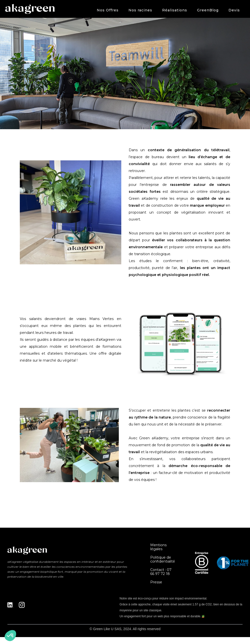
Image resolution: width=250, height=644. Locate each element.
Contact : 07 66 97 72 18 (161, 572)
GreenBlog (208, 10)
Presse (156, 582)
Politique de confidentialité (163, 559)
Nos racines (140, 10)
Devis (234, 10)
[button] (108, 10)
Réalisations (175, 10)
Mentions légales (158, 547)
